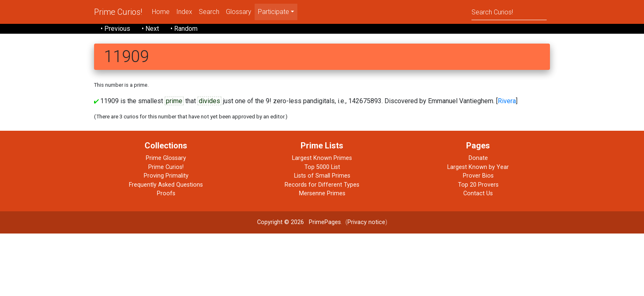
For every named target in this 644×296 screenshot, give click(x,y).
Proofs (166, 193)
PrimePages (325, 222)
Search (209, 12)
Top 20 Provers (478, 185)
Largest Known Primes (322, 158)
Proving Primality (166, 176)
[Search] (509, 12)
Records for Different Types (322, 185)
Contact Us (478, 193)
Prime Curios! (118, 12)
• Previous (115, 29)
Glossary (239, 12)
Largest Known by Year (478, 167)
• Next (150, 29)
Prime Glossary (166, 158)
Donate (478, 158)
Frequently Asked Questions (166, 185)
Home (161, 12)
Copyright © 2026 (281, 222)
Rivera (507, 101)
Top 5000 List (322, 167)
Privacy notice (366, 222)
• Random (184, 29)
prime (174, 101)
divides (209, 101)
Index (184, 12)
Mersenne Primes (322, 193)
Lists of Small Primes (322, 176)
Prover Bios (478, 176)
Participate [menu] (274, 12)
